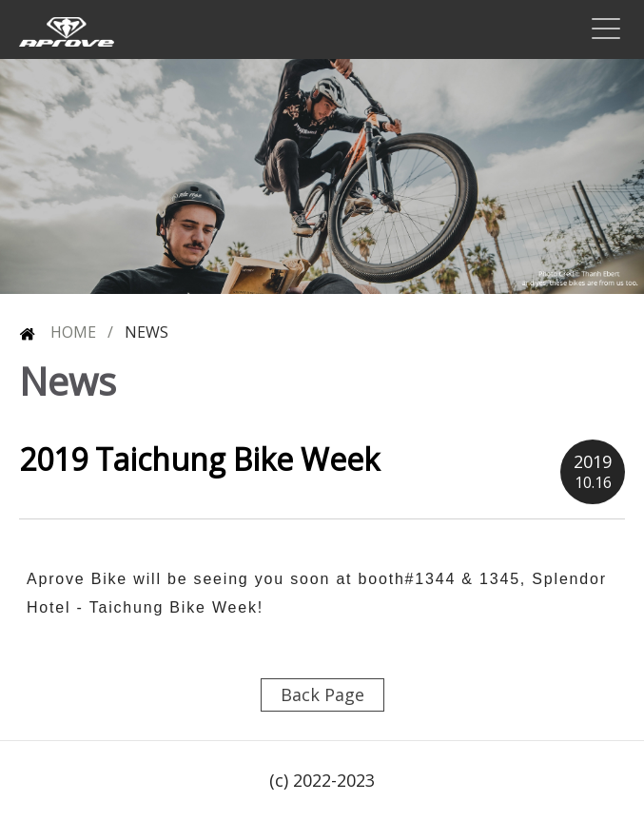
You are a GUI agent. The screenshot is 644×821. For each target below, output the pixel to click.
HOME (58, 332)
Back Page (322, 694)
